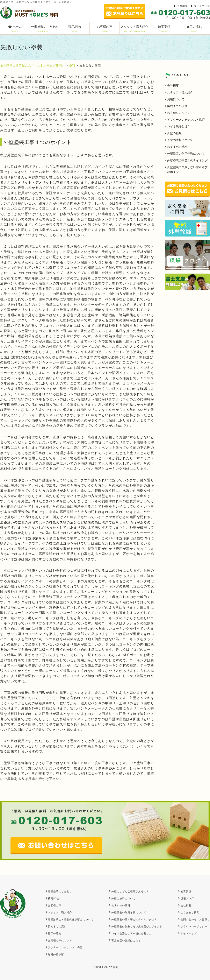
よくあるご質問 (190, 912)
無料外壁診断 (56, 954)
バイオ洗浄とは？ (179, 126)
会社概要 (182, 6)
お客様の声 (104, 29)
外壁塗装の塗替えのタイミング (187, 160)
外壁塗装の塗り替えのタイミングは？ (134, 919)
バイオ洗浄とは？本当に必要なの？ (133, 933)
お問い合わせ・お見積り (195, 919)
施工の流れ (194, 29)
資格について (176, 99)
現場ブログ (187, 898)
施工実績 (164, 29)
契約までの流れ (177, 106)
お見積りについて (179, 113)
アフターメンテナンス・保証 (186, 120)
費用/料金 (75, 29)
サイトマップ (202, 6)
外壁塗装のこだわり (45, 29)
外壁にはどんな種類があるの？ (130, 891)
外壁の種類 (174, 133)
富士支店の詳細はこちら (126, 940)
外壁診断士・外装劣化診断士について (71, 919)
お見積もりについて (60, 940)
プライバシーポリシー (194, 926)
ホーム (15, 29)
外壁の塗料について (180, 140)
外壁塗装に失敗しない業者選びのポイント (187, 170)
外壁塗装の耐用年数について (186, 154)
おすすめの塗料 (177, 147)
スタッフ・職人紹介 (134, 29)
